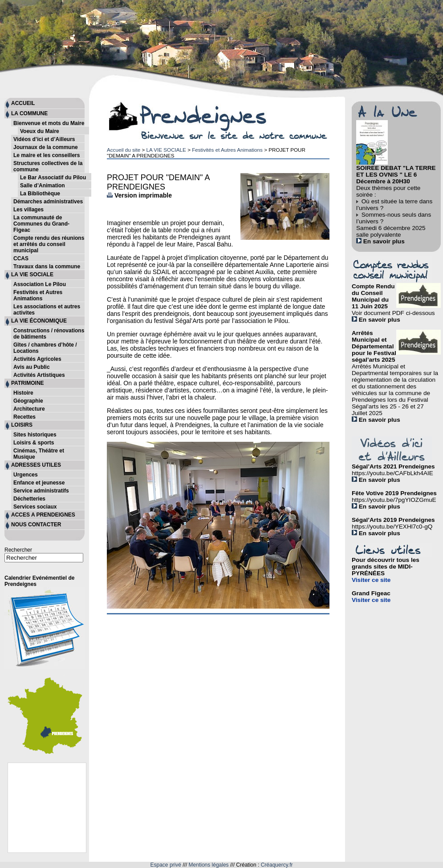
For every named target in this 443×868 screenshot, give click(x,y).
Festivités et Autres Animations (227, 150)
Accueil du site (124, 150)
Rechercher (18, 550)
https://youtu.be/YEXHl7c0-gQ (392, 527)
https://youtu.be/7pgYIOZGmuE (394, 500)
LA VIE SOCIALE (166, 150)
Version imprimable (139, 195)
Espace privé (166, 865)
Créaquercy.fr (277, 865)
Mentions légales (209, 865)
